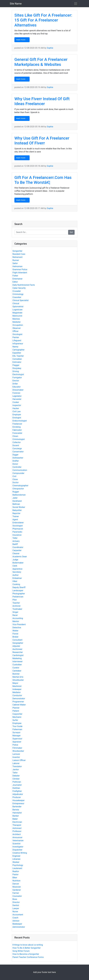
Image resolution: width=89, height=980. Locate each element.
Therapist (17, 825)
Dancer (16, 884)
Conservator (18, 452)
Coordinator (18, 547)
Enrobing (17, 427)
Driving (16, 371)
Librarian (16, 859)
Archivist (16, 606)
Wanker (16, 862)
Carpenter (17, 550)
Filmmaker (17, 748)
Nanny (15, 347)
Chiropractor (18, 489)
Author (16, 575)
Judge (15, 560)
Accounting (18, 618)
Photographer (19, 594)
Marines (16, 319)
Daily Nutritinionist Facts (24, 285)
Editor (15, 282)
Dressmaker (18, 390)
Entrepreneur (18, 803)
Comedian (17, 359)
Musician (17, 887)
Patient (16, 711)
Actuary (16, 541)
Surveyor (16, 732)
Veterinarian (18, 841)
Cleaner (16, 553)
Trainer (16, 516)
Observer (17, 328)
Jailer (15, 498)
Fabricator (17, 430)
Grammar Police (20, 269)
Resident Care (19, 254)
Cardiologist (18, 655)
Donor (15, 464)
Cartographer (19, 350)
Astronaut (17, 828)
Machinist (17, 686)
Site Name (16, 4)
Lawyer (16, 908)
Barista (16, 810)
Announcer (17, 837)
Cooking (16, 584)
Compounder (18, 473)
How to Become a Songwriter (26, 954)
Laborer (16, 763)
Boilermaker (18, 563)
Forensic (16, 393)
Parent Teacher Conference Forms (28, 957)
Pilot (15, 600)
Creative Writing (20, 853)
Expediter (17, 353)
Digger (15, 455)
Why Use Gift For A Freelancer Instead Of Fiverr (42, 141)
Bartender (17, 807)
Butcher (16, 674)
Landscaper (18, 591)
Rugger (16, 492)
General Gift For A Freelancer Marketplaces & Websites (41, 62)
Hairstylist (17, 813)
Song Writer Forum (21, 951)
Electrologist (18, 374)
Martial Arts (18, 677)
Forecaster (17, 433)
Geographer (18, 643)
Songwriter (17, 251)
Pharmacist (18, 529)
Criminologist (19, 439)
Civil (14, 476)
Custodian (17, 665)
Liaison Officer (19, 760)
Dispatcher (17, 850)
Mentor (16, 621)
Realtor (16, 871)
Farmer (16, 893)
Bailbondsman (19, 495)
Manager (17, 736)
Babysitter (17, 510)
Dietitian (16, 788)
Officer (15, 331)
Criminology (18, 294)
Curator (16, 668)
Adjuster (16, 646)
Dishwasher (18, 458)
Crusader (17, 291)
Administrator (19, 927)
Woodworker (18, 751)
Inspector (17, 405)
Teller (15, 538)
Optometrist (18, 307)
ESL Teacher (18, 356)
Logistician (17, 310)
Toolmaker (17, 609)
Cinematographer (20, 486)
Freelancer (17, 424)
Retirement (17, 257)
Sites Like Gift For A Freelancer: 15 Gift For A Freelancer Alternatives (43, 20)
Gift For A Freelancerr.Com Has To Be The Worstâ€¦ (43, 180)
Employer (17, 415)
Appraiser (17, 742)
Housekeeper (19, 800)
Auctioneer (17, 649)
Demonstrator (19, 699)
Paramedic (17, 532)
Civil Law (17, 411)
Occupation (18, 325)
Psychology (18, 865)
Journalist (17, 785)
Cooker (16, 402)
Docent (16, 445)
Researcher (18, 652)
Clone (15, 479)
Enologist (17, 418)
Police (15, 745)
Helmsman (17, 266)
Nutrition (16, 881)
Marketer (17, 322)
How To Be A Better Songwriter (27, 948)
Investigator (18, 847)
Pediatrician (18, 597)
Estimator (17, 362)
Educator (17, 387)
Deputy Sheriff (19, 587)
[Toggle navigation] (76, 4)
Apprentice (17, 569)
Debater (16, 776)
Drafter (16, 461)
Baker (15, 819)
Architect (17, 834)
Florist (15, 634)
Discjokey (17, 368)
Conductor (17, 695)
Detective (17, 628)
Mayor (15, 683)
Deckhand (17, 501)
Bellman (16, 504)
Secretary (17, 572)
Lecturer (16, 754)
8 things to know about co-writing (28, 945)
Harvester (17, 399)
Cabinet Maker (19, 705)
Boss (15, 899)
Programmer (18, 702)
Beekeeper (17, 924)
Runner (16, 260)
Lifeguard (17, 340)
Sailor (15, 263)
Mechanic (17, 717)
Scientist (16, 844)
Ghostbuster (18, 680)
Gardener (17, 890)
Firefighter (17, 791)
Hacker (16, 408)
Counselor (17, 896)
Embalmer (17, 578)
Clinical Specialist (21, 300)
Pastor (15, 874)
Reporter (16, 513)
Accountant (18, 915)
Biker (15, 878)
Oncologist (17, 334)
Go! (71, 232)
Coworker (17, 297)
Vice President (19, 624)
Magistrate (17, 313)
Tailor (15, 773)
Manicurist (17, 316)
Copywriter (17, 714)
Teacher (16, 603)
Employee (17, 723)
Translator (17, 766)
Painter (16, 337)
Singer (15, 612)
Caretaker (17, 671)
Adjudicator (18, 794)
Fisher (15, 276)
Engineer (16, 856)
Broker (15, 637)
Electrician (17, 822)
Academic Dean (20, 557)
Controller (17, 467)
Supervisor (17, 739)
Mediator (17, 692)
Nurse (15, 912)
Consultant (17, 640)
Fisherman (17, 729)
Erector (16, 381)
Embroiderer (18, 523)
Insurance (17, 535)
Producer (17, 797)
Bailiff (15, 544)
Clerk (15, 566)
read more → (22, 40)
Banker (16, 816)
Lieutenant (17, 868)
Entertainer (17, 279)
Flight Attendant (20, 273)
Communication (20, 470)
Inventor (16, 757)
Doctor (16, 482)
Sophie (50, 48)
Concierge (17, 449)
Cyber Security (19, 288)
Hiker (15, 581)
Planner (16, 708)
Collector (17, 442)
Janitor (16, 770)
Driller (15, 384)
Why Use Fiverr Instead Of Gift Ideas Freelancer (42, 101)
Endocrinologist (20, 421)
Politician (17, 782)
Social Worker (19, 507)
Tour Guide (17, 726)
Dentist (16, 905)
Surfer (15, 720)
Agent (15, 520)
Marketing (17, 658)
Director (16, 902)
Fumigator (17, 378)
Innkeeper (17, 689)
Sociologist (18, 526)
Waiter (15, 631)
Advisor (16, 921)
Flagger (16, 365)
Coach (15, 918)
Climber (16, 779)
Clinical (16, 303)
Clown (15, 436)
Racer (15, 615)
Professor (17, 831)
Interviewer (18, 662)
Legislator (17, 396)
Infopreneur (18, 344)
